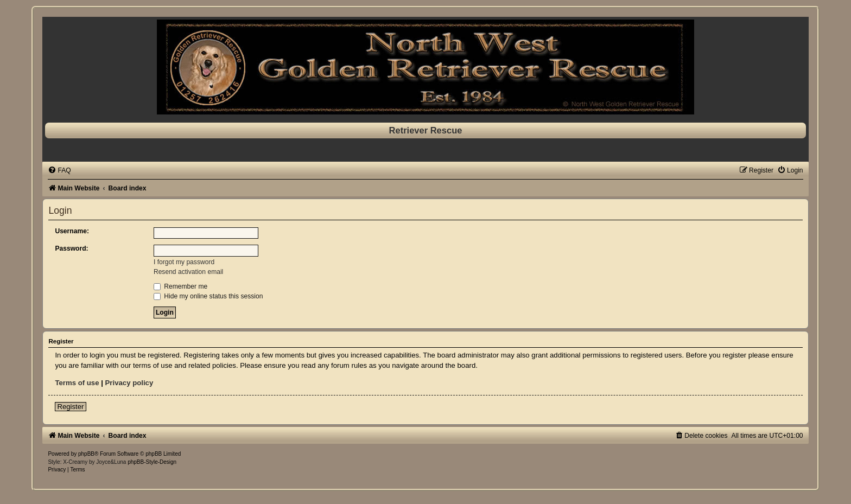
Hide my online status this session (208, 296)
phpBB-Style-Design (152, 462)
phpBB (86, 454)
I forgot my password (184, 262)
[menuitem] (59, 170)
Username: (72, 231)
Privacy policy (129, 383)
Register (70, 407)
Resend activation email (188, 272)
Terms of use (77, 383)
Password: (71, 248)
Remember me (180, 286)
